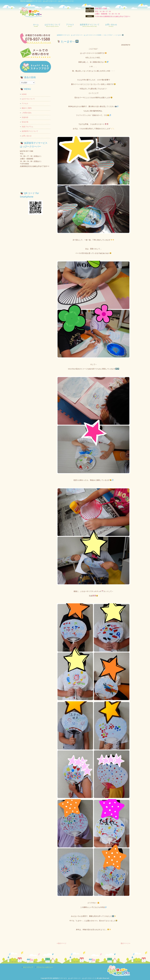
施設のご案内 (27, 108)
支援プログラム (27, 127)
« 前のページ (62, 943)
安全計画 (25, 122)
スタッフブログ (108, 35)
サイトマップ (28, 967)
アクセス (25, 103)
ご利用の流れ (27, 113)
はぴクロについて (28, 99)
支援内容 (25, 117)
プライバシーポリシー (45, 967)
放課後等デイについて (30, 131)
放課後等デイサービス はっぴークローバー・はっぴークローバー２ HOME (79, 35)
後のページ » (125, 943)
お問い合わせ (27, 136)
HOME (24, 94)
